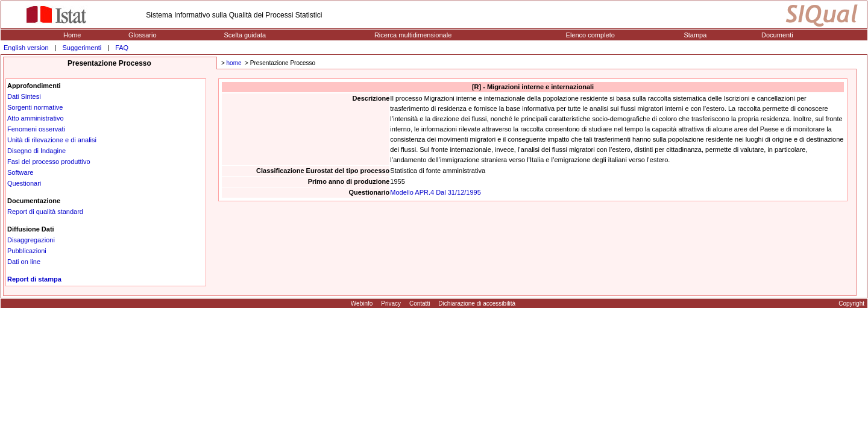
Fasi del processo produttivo (49, 162)
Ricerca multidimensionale (413, 35)
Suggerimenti (82, 48)
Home (72, 35)
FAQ (122, 48)
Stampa (695, 35)
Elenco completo (590, 35)
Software (20, 172)
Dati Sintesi (24, 96)
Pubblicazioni (27, 251)
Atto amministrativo (36, 118)
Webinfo (362, 303)
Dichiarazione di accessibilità (477, 303)
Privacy (391, 303)
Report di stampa (34, 279)
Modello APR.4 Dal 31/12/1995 (435, 192)
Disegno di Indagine (36, 151)
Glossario (142, 35)
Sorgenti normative (35, 107)
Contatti (420, 303)
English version (26, 48)
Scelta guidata (245, 35)
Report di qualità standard (45, 212)
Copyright (851, 303)
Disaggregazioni (31, 240)
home (234, 63)
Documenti (777, 35)
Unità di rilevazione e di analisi (52, 140)
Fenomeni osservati (36, 129)
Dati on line (24, 262)
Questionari (24, 183)
